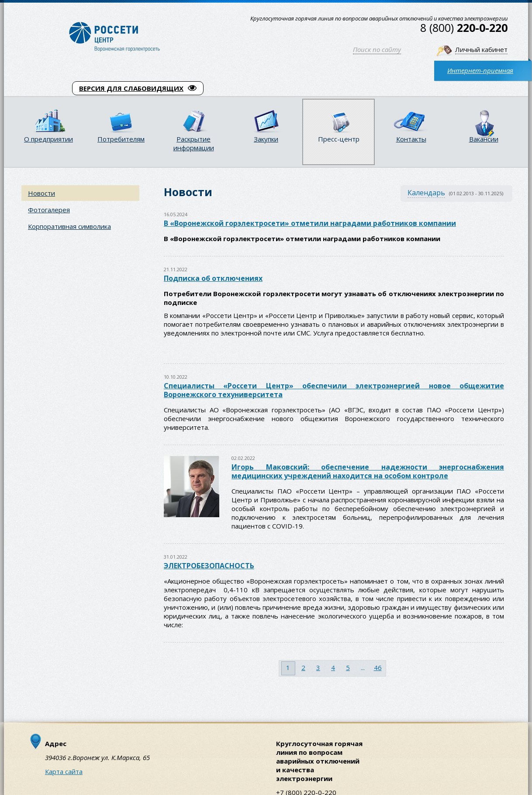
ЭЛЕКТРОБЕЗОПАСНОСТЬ (209, 566)
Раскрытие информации (194, 143)
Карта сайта (64, 771)
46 (378, 667)
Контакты (411, 139)
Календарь (426, 193)
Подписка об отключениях (213, 278)
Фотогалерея (49, 210)
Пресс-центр (339, 139)
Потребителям (121, 139)
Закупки (266, 139)
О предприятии (48, 139)
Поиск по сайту (377, 49)
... (363, 667)
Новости (41, 193)
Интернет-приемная (480, 70)
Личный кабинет (481, 49)
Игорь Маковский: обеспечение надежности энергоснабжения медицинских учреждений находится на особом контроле (368, 471)
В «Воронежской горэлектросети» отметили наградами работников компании (310, 223)
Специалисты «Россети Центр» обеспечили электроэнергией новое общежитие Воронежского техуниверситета (334, 390)
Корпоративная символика (69, 226)
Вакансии (484, 139)
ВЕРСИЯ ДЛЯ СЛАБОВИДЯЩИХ (138, 88)
